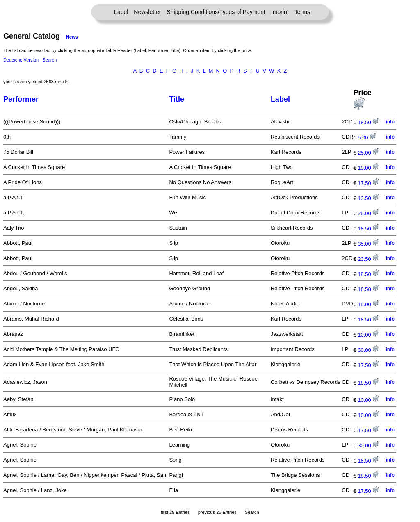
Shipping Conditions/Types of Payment (216, 12)
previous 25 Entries (217, 512)
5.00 (367, 138)
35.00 (368, 244)
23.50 (368, 259)
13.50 (368, 198)
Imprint (280, 12)
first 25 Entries (175, 512)
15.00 (368, 304)
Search (49, 60)
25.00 (368, 153)
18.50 (368, 122)
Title (177, 99)
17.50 (368, 183)
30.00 (368, 350)
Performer (21, 99)
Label (121, 12)
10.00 (368, 168)
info (390, 122)
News (72, 37)
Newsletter (147, 12)
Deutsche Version (21, 60)
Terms (302, 12)
